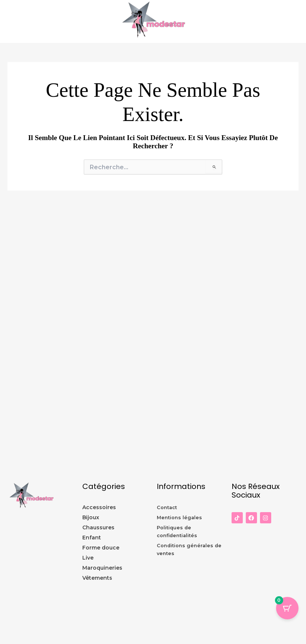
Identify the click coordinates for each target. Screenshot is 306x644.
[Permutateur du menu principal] (299, 22)
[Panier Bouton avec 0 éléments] (287, 608)
